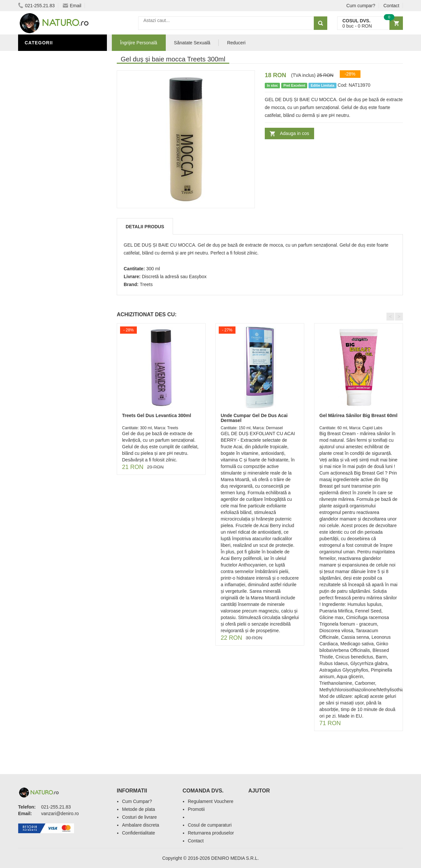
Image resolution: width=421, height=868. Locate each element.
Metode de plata (138, 809)
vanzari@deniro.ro (60, 813)
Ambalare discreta (141, 825)
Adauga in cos (295, 133)
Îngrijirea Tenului (50, 126)
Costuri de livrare (139, 817)
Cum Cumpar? (137, 801)
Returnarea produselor (211, 833)
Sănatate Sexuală (192, 43)
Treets (146, 284)
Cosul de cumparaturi (210, 825)
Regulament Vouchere (211, 801)
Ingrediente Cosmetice (56, 106)
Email (72, 6)
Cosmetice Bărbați (51, 136)
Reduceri (236, 43)
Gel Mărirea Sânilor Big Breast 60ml (358, 415)
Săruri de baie (45, 116)
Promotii (196, 809)
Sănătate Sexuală (50, 86)
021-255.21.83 (36, 6)
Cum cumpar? (361, 6)
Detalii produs (145, 227)
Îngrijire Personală (53, 57)
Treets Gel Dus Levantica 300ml (157, 415)
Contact (391, 6)
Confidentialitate (138, 833)
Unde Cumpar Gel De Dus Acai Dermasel (254, 418)
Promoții (38, 96)
